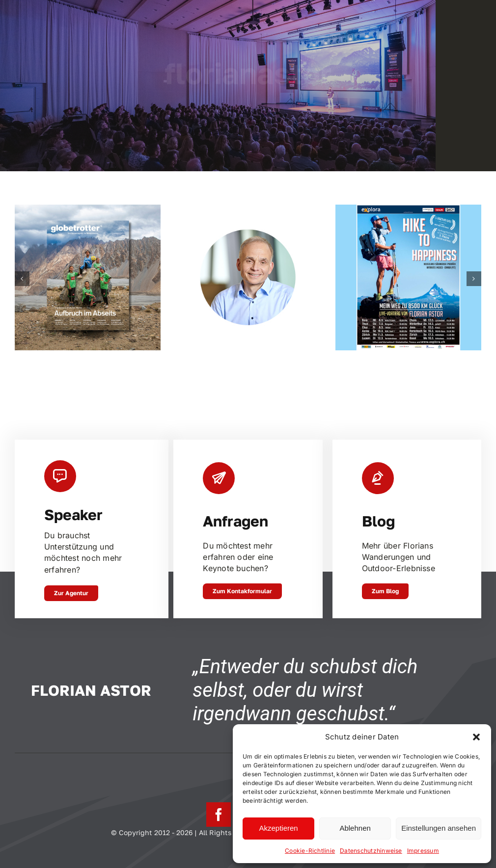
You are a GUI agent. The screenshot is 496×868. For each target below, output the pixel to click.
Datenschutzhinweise (371, 851)
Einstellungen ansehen (439, 828)
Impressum (423, 851)
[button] (476, 737)
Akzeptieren (278, 828)
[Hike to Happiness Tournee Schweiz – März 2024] (408, 210)
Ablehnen (355, 828)
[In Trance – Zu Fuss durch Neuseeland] (88, 210)
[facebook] (219, 815)
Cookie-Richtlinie (310, 851)
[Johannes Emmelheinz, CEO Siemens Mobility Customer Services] (248, 210)
